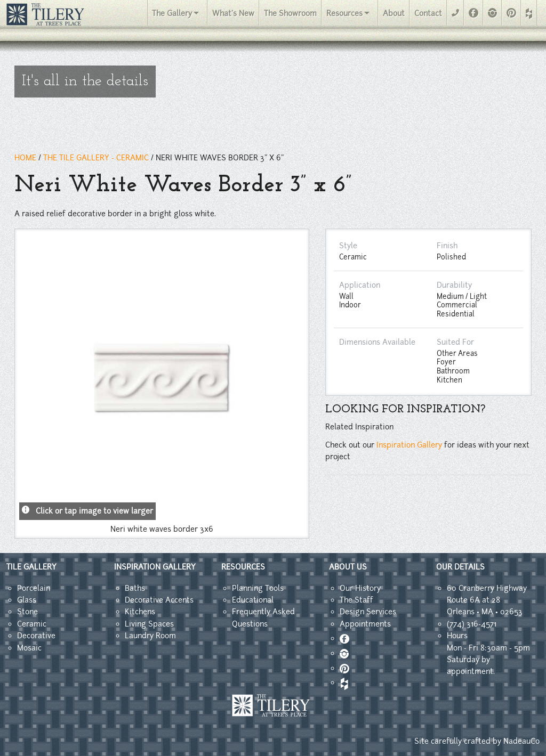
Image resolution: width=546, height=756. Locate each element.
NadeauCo (521, 741)
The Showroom (290, 13)
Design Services (368, 612)
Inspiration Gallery (409, 445)
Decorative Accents (159, 600)
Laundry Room (150, 636)
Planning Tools (258, 588)
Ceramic (32, 624)
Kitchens (140, 612)
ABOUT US (348, 567)
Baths (135, 588)
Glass (27, 600)
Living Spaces (149, 624)
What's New (233, 13)
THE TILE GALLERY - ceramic (96, 158)
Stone (27, 612)
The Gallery (172, 13)
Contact (428, 13)
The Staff (356, 600)
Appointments (365, 624)
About (394, 13)
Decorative (36, 636)
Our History (360, 588)
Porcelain (34, 588)
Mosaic (29, 648)
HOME (25, 158)
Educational (253, 600)
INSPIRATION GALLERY (155, 567)
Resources (344, 13)
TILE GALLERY (31, 567)
